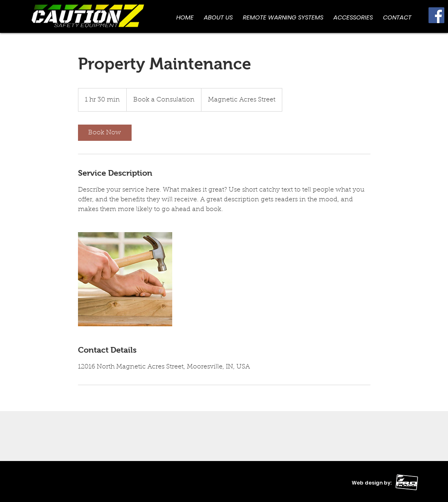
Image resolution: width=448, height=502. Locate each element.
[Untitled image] (125, 279)
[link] (105, 133)
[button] (353, 17)
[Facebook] (436, 15)
